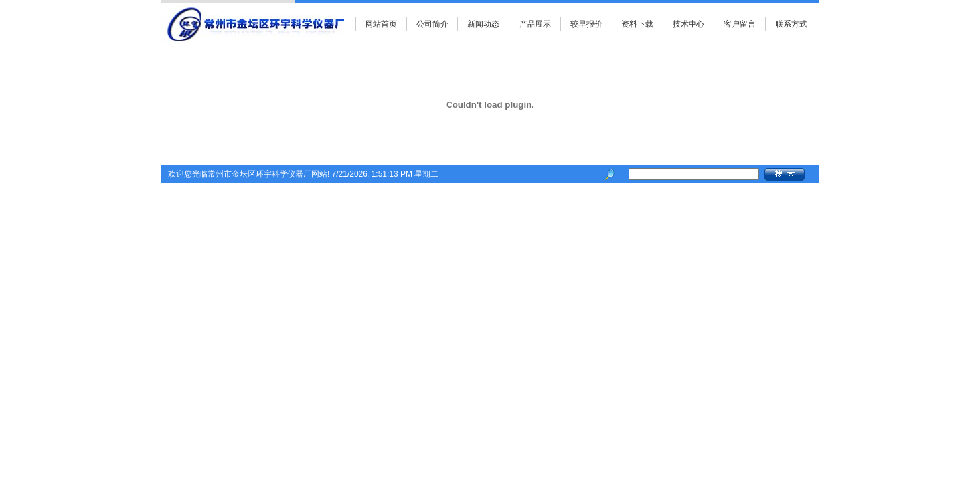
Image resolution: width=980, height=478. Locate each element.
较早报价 (586, 24)
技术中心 (689, 24)
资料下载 (637, 24)
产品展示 (535, 24)
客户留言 (740, 24)
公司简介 (432, 24)
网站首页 (381, 24)
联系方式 (791, 24)
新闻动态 (483, 24)
